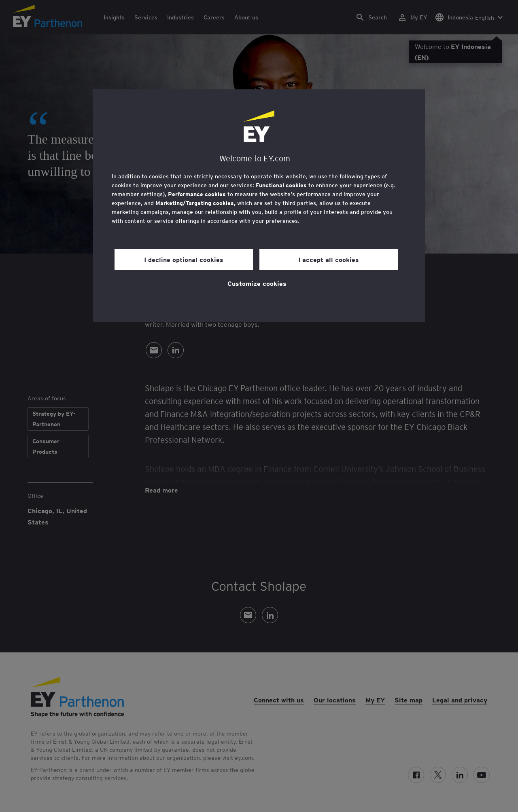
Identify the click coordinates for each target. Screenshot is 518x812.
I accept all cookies (329, 259)
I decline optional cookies (184, 259)
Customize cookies (257, 283)
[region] (259, 206)
